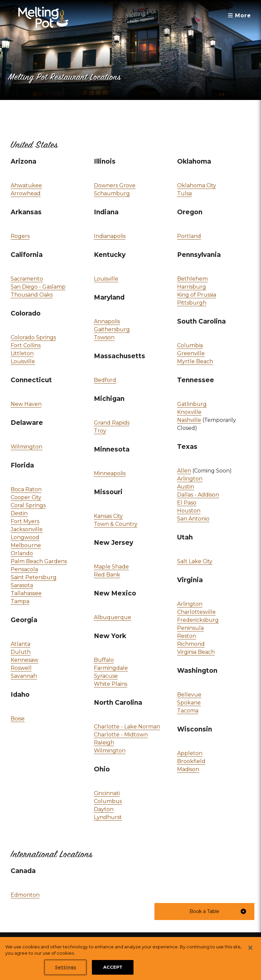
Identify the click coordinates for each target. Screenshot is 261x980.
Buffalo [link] (104, 660)
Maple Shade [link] (111, 567)
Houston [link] (189, 511)
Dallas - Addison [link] (198, 495)
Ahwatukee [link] (26, 185)
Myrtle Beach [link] (195, 361)
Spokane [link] (189, 703)
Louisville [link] (23, 361)
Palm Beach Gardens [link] (39, 561)
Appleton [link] (190, 753)
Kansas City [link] (108, 516)
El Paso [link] (187, 503)
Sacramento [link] (27, 279)
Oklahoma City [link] (197, 185)
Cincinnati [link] (107, 793)
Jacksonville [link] (27, 529)
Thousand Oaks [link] (32, 295)
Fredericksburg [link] (198, 620)
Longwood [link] (25, 537)
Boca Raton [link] (26, 489)
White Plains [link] (111, 684)
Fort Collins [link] (26, 345)
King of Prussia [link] (197, 295)
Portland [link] (189, 236)
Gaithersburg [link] (112, 329)
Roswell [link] (21, 668)
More (240, 15)
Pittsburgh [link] (192, 303)
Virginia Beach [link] (196, 652)
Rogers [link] (20, 236)
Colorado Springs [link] (33, 337)
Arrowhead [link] (26, 193)
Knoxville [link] (189, 412)
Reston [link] (187, 636)
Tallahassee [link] (26, 593)
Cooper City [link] (26, 497)
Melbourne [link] (26, 545)
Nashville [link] (189, 420)
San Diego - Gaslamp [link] (38, 287)
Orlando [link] (22, 553)
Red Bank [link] (107, 575)
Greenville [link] (191, 353)
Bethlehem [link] (192, 279)
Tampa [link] (20, 601)
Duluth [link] (21, 652)
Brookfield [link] (191, 761)
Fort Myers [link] (25, 521)
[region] (130, 959)
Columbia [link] (190, 346)
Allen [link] (184, 471)
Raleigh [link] (104, 743)
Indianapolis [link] (110, 236)
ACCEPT (113, 967)
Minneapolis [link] (110, 473)
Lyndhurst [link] (108, 817)
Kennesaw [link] (24, 660)
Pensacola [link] (24, 569)
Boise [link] (18, 719)
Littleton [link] (22, 353)
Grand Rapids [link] (112, 423)
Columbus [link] (108, 801)
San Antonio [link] (193, 519)
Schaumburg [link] (112, 193)
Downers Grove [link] (115, 185)
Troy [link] (100, 431)
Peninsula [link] (190, 628)
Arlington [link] (190, 478)
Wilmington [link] (26, 446)
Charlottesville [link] (196, 612)
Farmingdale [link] (111, 668)
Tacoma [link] (188, 711)
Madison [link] (188, 769)
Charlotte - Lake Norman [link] (127, 727)
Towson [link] (104, 337)
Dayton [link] (104, 809)
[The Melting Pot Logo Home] (43, 17)
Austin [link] (186, 487)
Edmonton (25, 895)
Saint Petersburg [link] (34, 577)
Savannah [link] (24, 676)
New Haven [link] (26, 404)
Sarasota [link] (22, 585)
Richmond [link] (191, 644)
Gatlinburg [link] (192, 404)
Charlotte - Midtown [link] (121, 735)
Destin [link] (19, 513)
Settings (66, 967)
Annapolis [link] (107, 321)
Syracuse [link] (106, 676)
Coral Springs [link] (28, 505)
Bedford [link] (105, 380)
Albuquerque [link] (113, 617)
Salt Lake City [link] (195, 561)
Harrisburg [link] (192, 287)
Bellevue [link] (189, 695)
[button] (204, 912)
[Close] (250, 948)
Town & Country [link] (116, 524)
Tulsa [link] (184, 193)
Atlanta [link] (20, 644)
